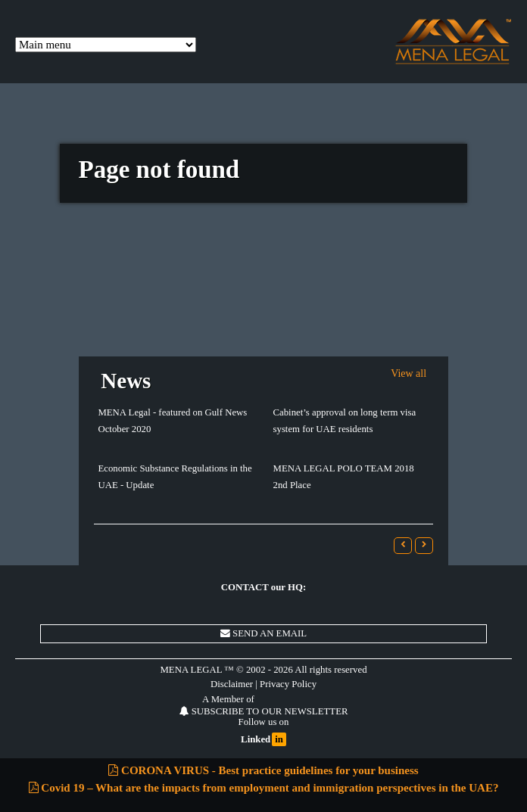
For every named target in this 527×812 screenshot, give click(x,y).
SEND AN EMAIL (263, 633)
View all (409, 373)
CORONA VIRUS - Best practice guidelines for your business (263, 770)
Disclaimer (232, 684)
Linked (263, 740)
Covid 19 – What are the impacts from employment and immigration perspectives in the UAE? (264, 788)
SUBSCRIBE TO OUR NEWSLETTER (264, 712)
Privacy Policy (288, 684)
